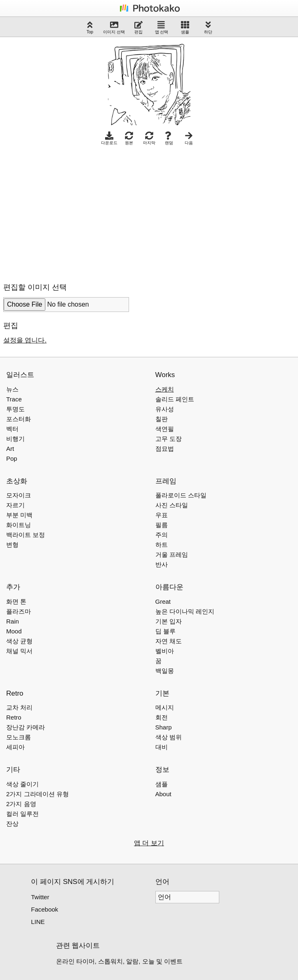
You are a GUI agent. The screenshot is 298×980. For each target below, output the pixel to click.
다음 (189, 138)
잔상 (12, 824)
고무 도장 (169, 439)
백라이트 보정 (26, 535)
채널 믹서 (19, 651)
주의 (162, 535)
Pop (12, 458)
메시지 (165, 707)
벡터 (12, 429)
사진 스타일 (172, 505)
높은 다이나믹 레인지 (185, 611)
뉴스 (12, 389)
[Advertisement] (73, 212)
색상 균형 (19, 641)
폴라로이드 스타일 (181, 495)
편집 (138, 27)
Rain (13, 621)
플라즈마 (19, 611)
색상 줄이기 (22, 784)
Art (10, 449)
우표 (162, 515)
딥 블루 (165, 631)
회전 (162, 717)
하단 (208, 27)
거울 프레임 (172, 554)
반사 (162, 564)
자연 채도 (169, 641)
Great (163, 601)
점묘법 (165, 449)
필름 (162, 525)
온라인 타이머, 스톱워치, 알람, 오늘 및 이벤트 (120, 961)
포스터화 (19, 419)
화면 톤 (16, 601)
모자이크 (19, 495)
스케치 (165, 389)
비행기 (15, 439)
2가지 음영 (21, 804)
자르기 (15, 505)
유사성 (165, 409)
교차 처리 (19, 707)
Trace (14, 399)
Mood (14, 631)
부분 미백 (19, 515)
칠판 (162, 419)
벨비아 (165, 651)
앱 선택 (162, 27)
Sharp (164, 727)
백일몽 (165, 671)
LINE (38, 922)
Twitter (40, 897)
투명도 (15, 409)
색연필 (165, 429)
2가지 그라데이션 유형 (38, 794)
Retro (14, 717)
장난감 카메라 (26, 727)
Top (90, 27)
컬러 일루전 (22, 814)
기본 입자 (169, 621)
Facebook (45, 909)
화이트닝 (19, 525)
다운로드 (109, 138)
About (163, 794)
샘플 (185, 27)
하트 (162, 545)
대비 (162, 747)
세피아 (15, 747)
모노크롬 (19, 737)
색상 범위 (169, 737)
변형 (12, 545)
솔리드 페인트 (175, 399)
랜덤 (169, 138)
